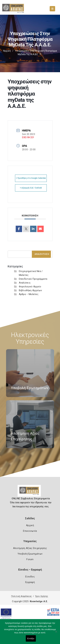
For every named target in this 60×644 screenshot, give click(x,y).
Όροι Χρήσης (42, 596)
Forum (30, 559)
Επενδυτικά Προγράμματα (33, 279)
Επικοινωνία (30, 531)
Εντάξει (31, 638)
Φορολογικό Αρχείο (30, 287)
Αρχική (7, 51)
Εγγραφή (30, 582)
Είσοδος (30, 577)
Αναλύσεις (25, 283)
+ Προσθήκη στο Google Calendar (31, 178)
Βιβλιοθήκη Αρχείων (30, 290)
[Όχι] (56, 633)
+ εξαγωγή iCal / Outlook (31, 188)
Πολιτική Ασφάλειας (21, 596)
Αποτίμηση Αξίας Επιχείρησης (30, 548)
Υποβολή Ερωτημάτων (30, 554)
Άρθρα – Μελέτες (29, 294)
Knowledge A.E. (39, 601)
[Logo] (30, 492)
